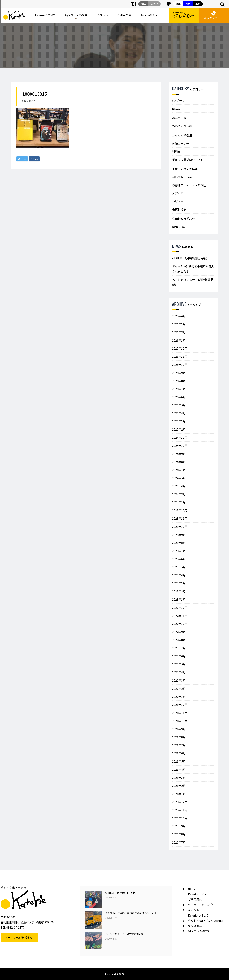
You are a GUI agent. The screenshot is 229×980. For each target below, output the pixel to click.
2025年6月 (179, 397)
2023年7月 (179, 551)
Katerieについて (45, 15)
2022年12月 (180, 607)
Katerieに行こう (198, 915)
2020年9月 (179, 826)
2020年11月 (180, 810)
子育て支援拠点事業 (185, 169)
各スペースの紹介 (76, 15)
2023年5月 (179, 567)
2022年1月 (179, 697)
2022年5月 (179, 664)
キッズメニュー (214, 16)
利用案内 (178, 152)
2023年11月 (180, 518)
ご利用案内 (124, 15)
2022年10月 (180, 624)
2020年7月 (179, 842)
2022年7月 (179, 648)
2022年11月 (180, 616)
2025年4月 (179, 413)
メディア (178, 193)
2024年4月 (179, 486)
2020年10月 (180, 818)
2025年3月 (179, 421)
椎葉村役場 (179, 209)
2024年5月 (179, 478)
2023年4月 (179, 575)
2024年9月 (179, 454)
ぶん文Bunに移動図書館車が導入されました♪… (132, 913)
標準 (178, 4)
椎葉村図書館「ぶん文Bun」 (206, 921)
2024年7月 (179, 470)
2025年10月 (180, 365)
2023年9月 (179, 535)
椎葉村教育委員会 (183, 219)
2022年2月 (179, 688)
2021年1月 (179, 794)
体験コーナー (181, 143)
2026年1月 (179, 340)
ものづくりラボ (182, 126)
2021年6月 (179, 753)
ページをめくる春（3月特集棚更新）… (127, 934)
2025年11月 (180, 356)
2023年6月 (179, 559)
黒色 (198, 4)
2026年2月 (179, 332)
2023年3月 (179, 583)
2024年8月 (179, 462)
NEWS (176, 109)
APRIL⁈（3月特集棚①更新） (190, 258)
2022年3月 (179, 680)
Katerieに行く (149, 15)
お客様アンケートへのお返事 (190, 185)
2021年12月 (180, 705)
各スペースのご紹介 (201, 905)
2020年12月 (180, 802)
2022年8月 (179, 640)
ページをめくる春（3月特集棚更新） (193, 282)
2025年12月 (180, 348)
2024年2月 (179, 494)
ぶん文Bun (179, 118)
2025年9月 (179, 373)
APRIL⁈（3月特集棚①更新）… (123, 893)
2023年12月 (180, 510)
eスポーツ (179, 100)
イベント (102, 15)
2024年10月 (180, 446)
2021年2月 (179, 786)
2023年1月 (179, 599)
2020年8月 (179, 834)
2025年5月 (179, 405)
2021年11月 (180, 713)
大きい (154, 4)
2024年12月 (180, 437)
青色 (188, 4)
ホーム (192, 889)
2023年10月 (180, 527)
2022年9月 (179, 632)
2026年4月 (179, 316)
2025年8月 (179, 381)
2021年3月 (179, 778)
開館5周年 (179, 227)
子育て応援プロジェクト (188, 159)
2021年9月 (179, 729)
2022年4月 (179, 672)
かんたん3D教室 (182, 135)
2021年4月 (179, 769)
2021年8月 (179, 737)
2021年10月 (180, 721)
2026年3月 (179, 324)
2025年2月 (179, 429)
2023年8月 (179, 543)
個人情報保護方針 (199, 931)
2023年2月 (179, 591)
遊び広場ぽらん (182, 177)
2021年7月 (179, 745)
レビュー (178, 201)
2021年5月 (179, 761)
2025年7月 (179, 389)
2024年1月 (179, 502)
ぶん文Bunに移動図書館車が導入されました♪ (193, 269)
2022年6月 (179, 656)
